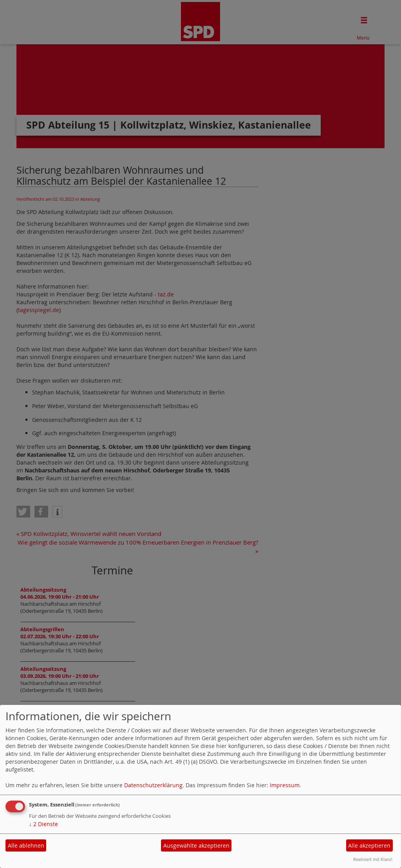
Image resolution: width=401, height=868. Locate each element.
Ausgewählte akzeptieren (196, 845)
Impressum (285, 785)
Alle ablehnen (26, 845)
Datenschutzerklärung (153, 785)
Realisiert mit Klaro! (373, 859)
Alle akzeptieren (369, 845)
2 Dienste (43, 824)
